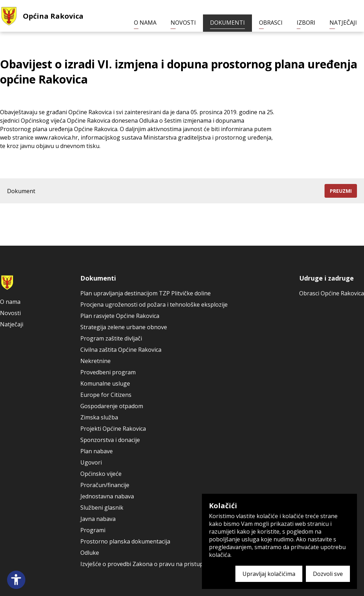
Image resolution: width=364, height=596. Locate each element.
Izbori (306, 23)
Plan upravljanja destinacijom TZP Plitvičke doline (146, 293)
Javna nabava (98, 519)
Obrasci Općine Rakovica (332, 293)
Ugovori (91, 462)
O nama (145, 23)
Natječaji (343, 23)
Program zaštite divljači (111, 338)
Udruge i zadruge (326, 278)
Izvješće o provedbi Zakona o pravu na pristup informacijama (161, 564)
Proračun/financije (105, 485)
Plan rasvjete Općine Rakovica (120, 316)
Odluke (90, 553)
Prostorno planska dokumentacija (125, 541)
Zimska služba (99, 417)
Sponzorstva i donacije (110, 440)
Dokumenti (227, 23)
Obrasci (271, 23)
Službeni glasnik (102, 508)
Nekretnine (95, 361)
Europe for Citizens (106, 395)
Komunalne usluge (105, 383)
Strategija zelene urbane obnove (124, 327)
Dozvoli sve (328, 574)
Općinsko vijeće (101, 474)
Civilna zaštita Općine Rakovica (121, 350)
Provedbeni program (108, 372)
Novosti (183, 23)
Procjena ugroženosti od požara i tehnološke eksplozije (154, 305)
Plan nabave (97, 451)
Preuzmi (341, 191)
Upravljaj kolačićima (269, 574)
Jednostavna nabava (107, 496)
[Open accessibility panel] (16, 580)
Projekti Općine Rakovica (113, 429)
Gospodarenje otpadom (112, 406)
